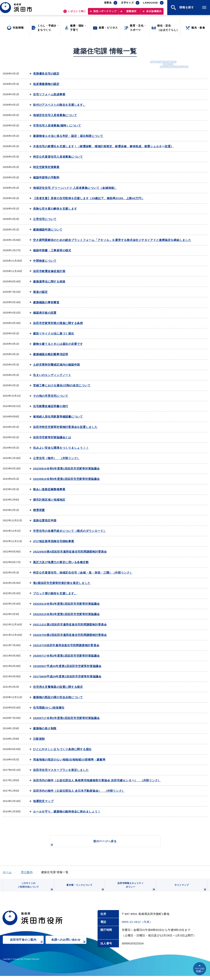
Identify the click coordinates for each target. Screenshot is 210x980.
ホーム (7, 872)
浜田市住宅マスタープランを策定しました (61, 770)
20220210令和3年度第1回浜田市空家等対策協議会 (66, 604)
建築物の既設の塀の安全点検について (58, 697)
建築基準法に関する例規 (49, 281)
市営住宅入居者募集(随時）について (57, 125)
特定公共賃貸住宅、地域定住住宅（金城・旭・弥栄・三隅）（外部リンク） (83, 573)
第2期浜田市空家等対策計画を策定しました (62, 583)
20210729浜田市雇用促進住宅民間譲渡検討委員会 (66, 645)
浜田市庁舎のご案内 (27, 946)
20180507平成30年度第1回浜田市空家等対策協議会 (67, 666)
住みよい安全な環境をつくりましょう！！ (61, 448)
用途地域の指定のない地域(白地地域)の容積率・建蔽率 (69, 760)
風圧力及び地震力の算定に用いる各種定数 (61, 562)
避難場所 (131, 13)
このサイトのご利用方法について (35, 889)
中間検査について (45, 261)
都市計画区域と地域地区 (49, 500)
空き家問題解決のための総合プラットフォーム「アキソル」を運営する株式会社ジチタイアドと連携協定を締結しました (112, 240)
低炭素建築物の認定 (46, 84)
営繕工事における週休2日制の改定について (62, 385)
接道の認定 (40, 292)
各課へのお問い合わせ (69, 946)
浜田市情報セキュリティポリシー (135, 889)
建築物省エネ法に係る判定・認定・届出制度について (68, 136)
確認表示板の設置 (45, 313)
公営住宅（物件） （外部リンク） (56, 458)
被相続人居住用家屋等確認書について (58, 417)
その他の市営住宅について (51, 396)
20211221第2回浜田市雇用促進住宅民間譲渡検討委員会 (70, 624)
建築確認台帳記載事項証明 (51, 354)
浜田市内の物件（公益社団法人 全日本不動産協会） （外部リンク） (79, 791)
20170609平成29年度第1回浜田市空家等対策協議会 (67, 676)
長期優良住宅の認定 (46, 74)
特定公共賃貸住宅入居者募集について (58, 157)
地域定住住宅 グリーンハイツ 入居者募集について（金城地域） (75, 188)
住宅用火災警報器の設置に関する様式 (58, 687)
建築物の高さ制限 (45, 728)
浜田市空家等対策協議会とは (52, 437)
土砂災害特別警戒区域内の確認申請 (56, 365)
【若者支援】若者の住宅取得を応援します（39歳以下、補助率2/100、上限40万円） (89, 198)
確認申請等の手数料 (46, 177)
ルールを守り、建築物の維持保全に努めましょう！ (67, 811)
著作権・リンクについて (84, 890)
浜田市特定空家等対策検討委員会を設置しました (65, 427)
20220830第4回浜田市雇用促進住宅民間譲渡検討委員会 (70, 552)
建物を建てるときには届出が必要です (58, 344)
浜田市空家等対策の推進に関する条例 (58, 323)
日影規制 (39, 739)
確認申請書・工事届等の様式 (52, 250)
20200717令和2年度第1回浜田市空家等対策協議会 (66, 656)
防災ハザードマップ (105, 13)
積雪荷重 (39, 510)
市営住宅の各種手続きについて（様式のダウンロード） (70, 531)
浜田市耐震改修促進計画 (49, 271)
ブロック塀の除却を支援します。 (55, 593)
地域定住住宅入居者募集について (55, 115)
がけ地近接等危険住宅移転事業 (54, 541)
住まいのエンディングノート (52, 375)
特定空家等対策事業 (46, 167)
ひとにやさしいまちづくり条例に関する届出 (62, 749)
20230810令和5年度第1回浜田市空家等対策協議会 (66, 468)
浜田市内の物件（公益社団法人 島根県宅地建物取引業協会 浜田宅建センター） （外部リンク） (97, 780)
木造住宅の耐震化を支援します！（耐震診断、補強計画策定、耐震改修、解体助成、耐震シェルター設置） (103, 146)
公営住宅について (45, 219)
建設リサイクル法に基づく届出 (54, 333)
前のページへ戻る (101, 843)
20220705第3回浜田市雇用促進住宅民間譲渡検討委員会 (70, 635)
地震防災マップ (43, 801)
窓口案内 (27, 872)
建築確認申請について (48, 230)
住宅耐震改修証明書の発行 (51, 406)
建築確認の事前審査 (46, 302)
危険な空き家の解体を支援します (55, 209)
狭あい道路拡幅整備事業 (49, 489)
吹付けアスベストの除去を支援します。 (59, 105)
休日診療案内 (154, 13)
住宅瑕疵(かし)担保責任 (49, 708)
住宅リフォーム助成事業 (49, 94)
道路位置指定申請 (45, 520)
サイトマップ (190, 890)
